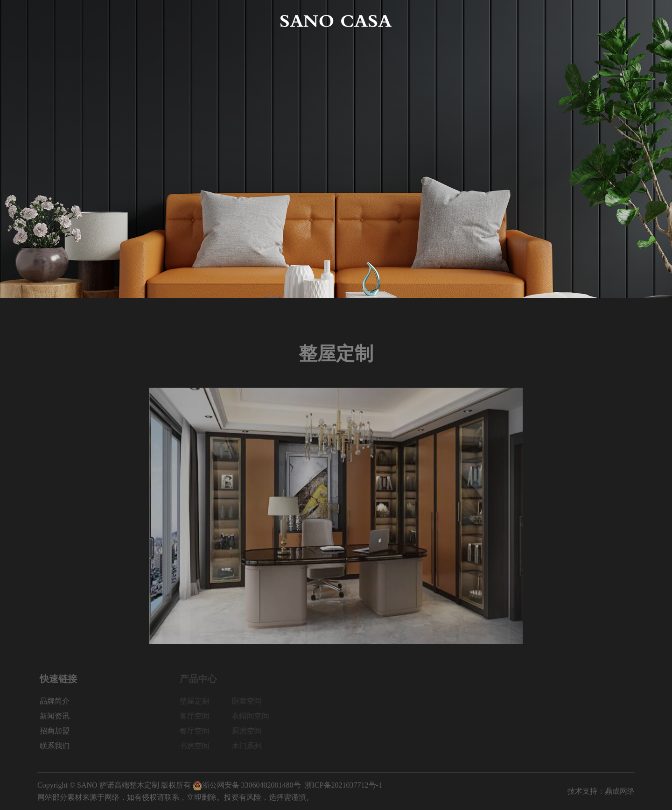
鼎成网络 (620, 791)
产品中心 (168, 21)
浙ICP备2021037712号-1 (343, 785)
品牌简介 (110, 21)
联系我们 (620, 21)
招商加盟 (562, 21)
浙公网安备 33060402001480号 (247, 785)
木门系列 (251, 746)
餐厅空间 (199, 731)
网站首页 (52, 21)
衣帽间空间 (255, 716)
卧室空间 (251, 701)
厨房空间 (251, 731)
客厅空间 (199, 716)
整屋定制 (199, 701)
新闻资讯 (504, 21)
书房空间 (199, 746)
